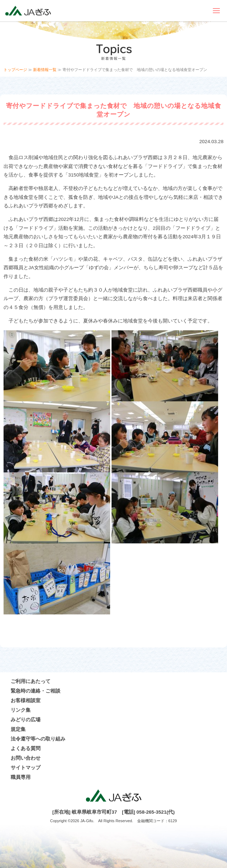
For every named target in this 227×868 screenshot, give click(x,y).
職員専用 (21, 777)
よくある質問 (26, 748)
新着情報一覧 (45, 70)
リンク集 (21, 710)
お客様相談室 (26, 701)
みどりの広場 (26, 720)
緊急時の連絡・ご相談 (36, 691)
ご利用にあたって (31, 681)
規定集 (18, 729)
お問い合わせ (26, 758)
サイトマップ (26, 768)
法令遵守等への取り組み (38, 739)
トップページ (15, 70)
